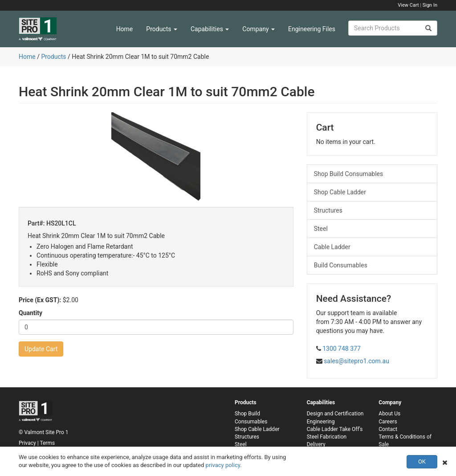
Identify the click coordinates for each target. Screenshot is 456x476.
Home (125, 29)
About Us (389, 414)
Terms (47, 443)
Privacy (27, 443)
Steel (321, 229)
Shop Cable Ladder (340, 192)
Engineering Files (312, 29)
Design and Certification (335, 414)
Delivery (316, 444)
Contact (388, 429)
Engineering (321, 422)
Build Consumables (341, 265)
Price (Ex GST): (40, 300)
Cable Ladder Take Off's (335, 429)
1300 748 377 (342, 349)
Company (259, 29)
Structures (328, 210)
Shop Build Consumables (349, 174)
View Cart (408, 5)
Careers (388, 422)
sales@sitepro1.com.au (356, 361)
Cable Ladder (332, 247)
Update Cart (41, 349)
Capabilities (210, 29)
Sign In (430, 5)
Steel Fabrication (327, 437)
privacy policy (223, 465)
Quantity (31, 313)
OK (422, 462)
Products (162, 29)
